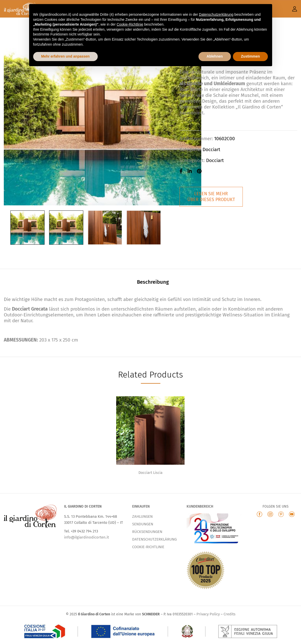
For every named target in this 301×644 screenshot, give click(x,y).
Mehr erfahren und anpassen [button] (65, 56)
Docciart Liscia (150, 473)
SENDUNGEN (143, 524)
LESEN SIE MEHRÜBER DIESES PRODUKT (211, 197)
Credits (229, 614)
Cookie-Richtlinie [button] (130, 24)
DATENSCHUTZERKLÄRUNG (154, 539)
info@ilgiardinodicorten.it (86, 537)
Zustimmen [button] (250, 56)
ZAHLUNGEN (142, 516)
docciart (215, 160)
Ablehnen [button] (215, 56)
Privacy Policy (208, 614)
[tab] (153, 283)
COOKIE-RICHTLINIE (148, 547)
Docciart (211, 149)
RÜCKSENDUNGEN (147, 532)
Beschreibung (153, 282)
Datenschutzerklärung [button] (216, 14)
